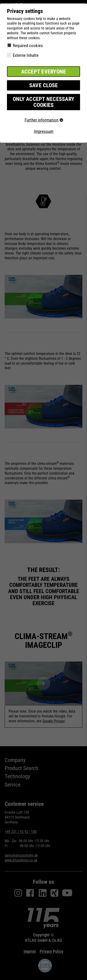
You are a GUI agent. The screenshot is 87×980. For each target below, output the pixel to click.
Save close (44, 85)
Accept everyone (44, 72)
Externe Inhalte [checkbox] (26, 55)
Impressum (44, 131)
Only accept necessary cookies (43, 102)
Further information (44, 120)
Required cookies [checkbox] (28, 46)
